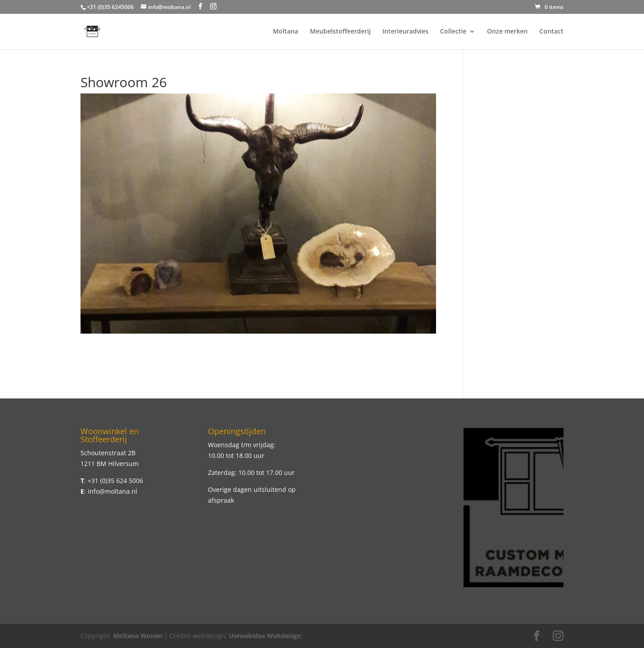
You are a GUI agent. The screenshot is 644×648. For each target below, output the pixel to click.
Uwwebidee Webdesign (265, 636)
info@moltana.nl (112, 491)
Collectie (453, 32)
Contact (551, 32)
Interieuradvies (405, 32)
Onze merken (507, 32)
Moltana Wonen (138, 636)
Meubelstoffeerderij (340, 32)
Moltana (286, 32)
